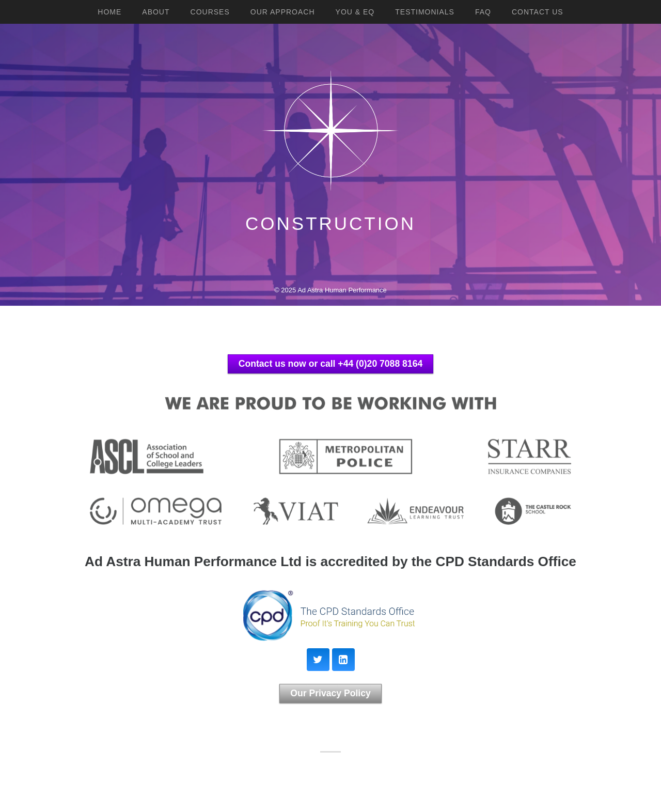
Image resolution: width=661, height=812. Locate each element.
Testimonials (425, 12)
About (156, 12)
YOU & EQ (355, 12)
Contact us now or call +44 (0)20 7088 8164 (330, 364)
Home (109, 12)
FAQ (483, 12)
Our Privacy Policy (330, 693)
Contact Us (538, 12)
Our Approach (283, 12)
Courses (210, 12)
